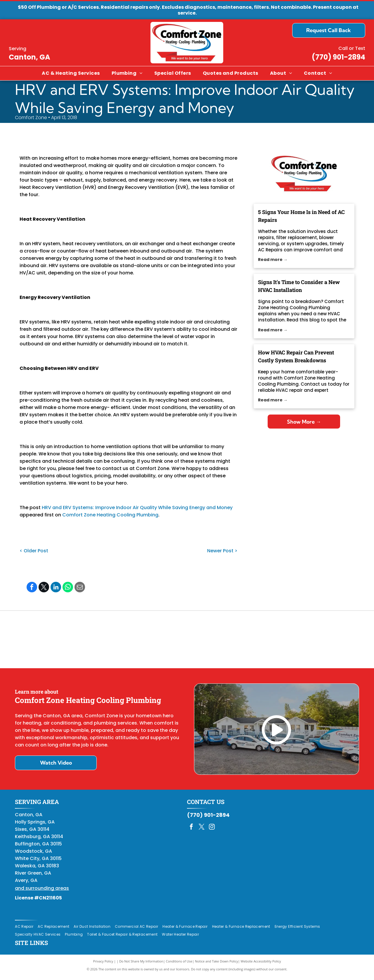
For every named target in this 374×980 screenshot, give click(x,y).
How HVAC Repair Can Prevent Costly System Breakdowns (296, 356)
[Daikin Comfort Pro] (187, 641)
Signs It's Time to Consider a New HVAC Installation (299, 286)
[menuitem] (71, 73)
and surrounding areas (42, 892)
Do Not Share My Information (141, 965)
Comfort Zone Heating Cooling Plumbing (110, 515)
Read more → (273, 260)
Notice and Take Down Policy (217, 965)
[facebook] (191, 831)
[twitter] (202, 831)
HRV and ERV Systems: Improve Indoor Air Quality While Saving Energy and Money (137, 508)
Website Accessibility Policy (261, 965)
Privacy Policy (103, 965)
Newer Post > (222, 551)
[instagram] (212, 831)
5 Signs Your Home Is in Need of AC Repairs (301, 216)
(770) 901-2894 (338, 57)
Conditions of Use (179, 965)
